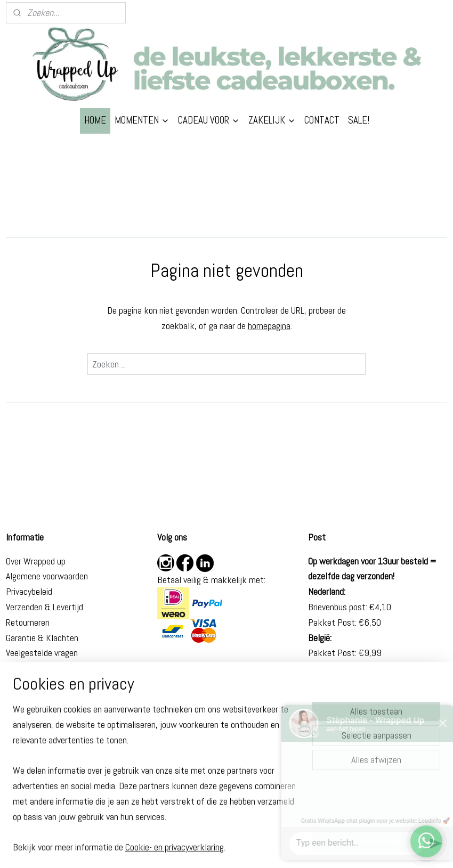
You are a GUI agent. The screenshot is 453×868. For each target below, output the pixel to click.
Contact (21, 668)
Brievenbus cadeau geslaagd (56, 764)
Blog (14, 683)
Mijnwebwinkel (325, 848)
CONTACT (322, 120)
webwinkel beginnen (246, 848)
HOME (95, 120)
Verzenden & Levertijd (45, 607)
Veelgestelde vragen (42, 653)
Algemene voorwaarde (45, 576)
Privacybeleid (29, 591)
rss (212, 848)
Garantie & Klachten (42, 638)
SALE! (359, 120)
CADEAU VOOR (209, 120)
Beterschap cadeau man (49, 749)
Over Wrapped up (36, 561)
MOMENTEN (142, 120)
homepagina (269, 326)
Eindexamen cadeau (42, 780)
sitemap (193, 848)
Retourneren (28, 622)
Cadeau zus (26, 734)
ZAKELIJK (272, 120)
